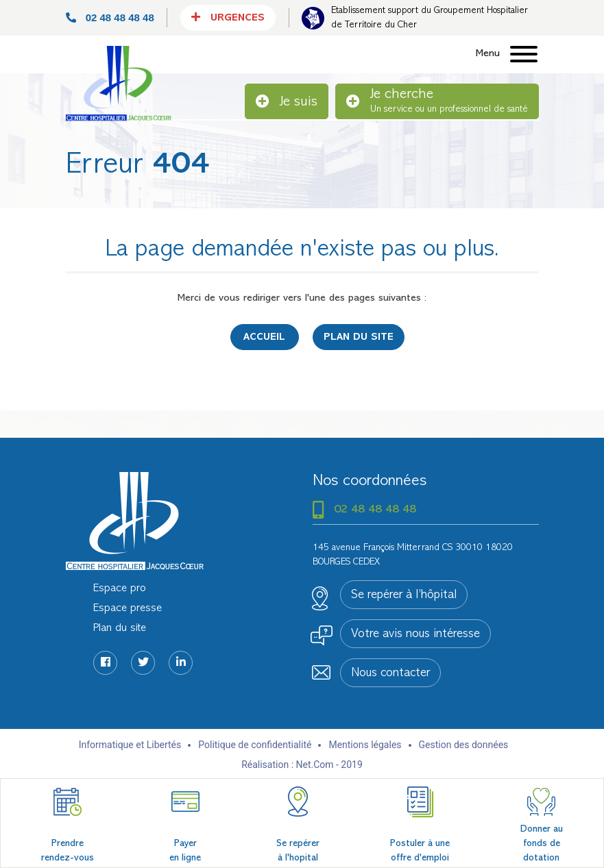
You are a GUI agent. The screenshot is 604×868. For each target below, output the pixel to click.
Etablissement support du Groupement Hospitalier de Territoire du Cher (430, 18)
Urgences (228, 17)
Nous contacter (390, 673)
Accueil (264, 337)
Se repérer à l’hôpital (404, 595)
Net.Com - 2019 (329, 765)
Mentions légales (365, 745)
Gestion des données (464, 745)
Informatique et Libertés (130, 745)
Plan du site (359, 337)
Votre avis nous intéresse (415, 634)
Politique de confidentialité (255, 745)
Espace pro (120, 588)
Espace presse (128, 608)
